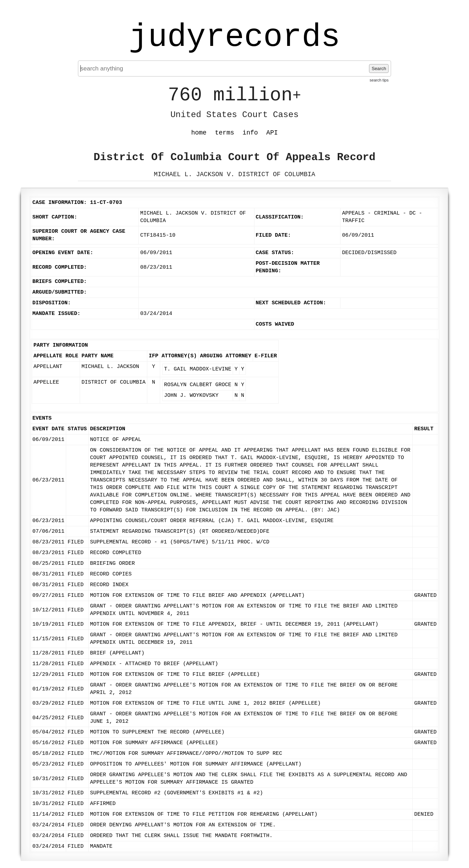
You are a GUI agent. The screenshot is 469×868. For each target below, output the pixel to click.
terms (225, 133)
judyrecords (234, 37)
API (272, 133)
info (250, 133)
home (199, 133)
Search (379, 69)
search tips (379, 80)
